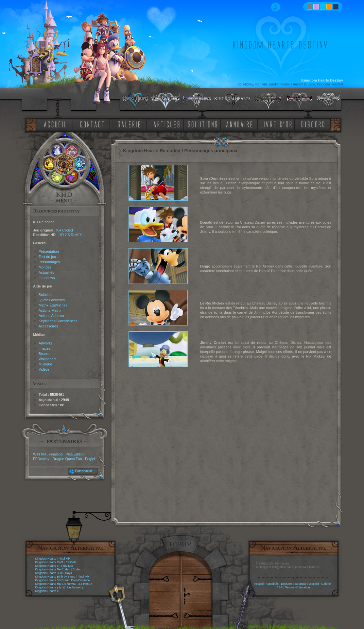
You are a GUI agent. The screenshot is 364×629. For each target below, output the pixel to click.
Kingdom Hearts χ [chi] (50, 587)
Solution (45, 295)
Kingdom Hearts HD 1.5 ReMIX (55, 584)
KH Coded (65, 230)
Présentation (49, 251)
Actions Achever (52, 316)
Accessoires (48, 326)
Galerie (326, 584)
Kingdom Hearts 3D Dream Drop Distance (62, 580)
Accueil (259, 584)
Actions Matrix (50, 310)
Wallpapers (48, 359)
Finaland (56, 454)
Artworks (46, 343)
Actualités (46, 272)
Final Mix (64, 559)
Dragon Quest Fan (67, 459)
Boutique (301, 584)
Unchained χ (75, 587)
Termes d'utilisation (297, 587)
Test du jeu (47, 257)
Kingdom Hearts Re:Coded (53, 569)
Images (44, 348)
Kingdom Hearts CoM (49, 562)
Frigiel (90, 459)
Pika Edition (75, 454)
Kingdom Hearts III (47, 591)
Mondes (45, 267)
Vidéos (44, 369)
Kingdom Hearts (46, 559)
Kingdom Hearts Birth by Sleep (55, 577)
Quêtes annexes (52, 300)
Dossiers (287, 584)
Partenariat (84, 471)
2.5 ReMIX (85, 584)
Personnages (49, 262)
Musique (45, 364)
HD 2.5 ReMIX (70, 235)
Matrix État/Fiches (53, 305)
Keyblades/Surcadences (58, 321)
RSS (280, 587)
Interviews (47, 278)
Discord (314, 584)
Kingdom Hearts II (47, 566)
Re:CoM (71, 562)
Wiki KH (39, 454)
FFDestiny (41, 459)
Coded (77, 569)
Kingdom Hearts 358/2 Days (53, 573)
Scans (44, 354)
